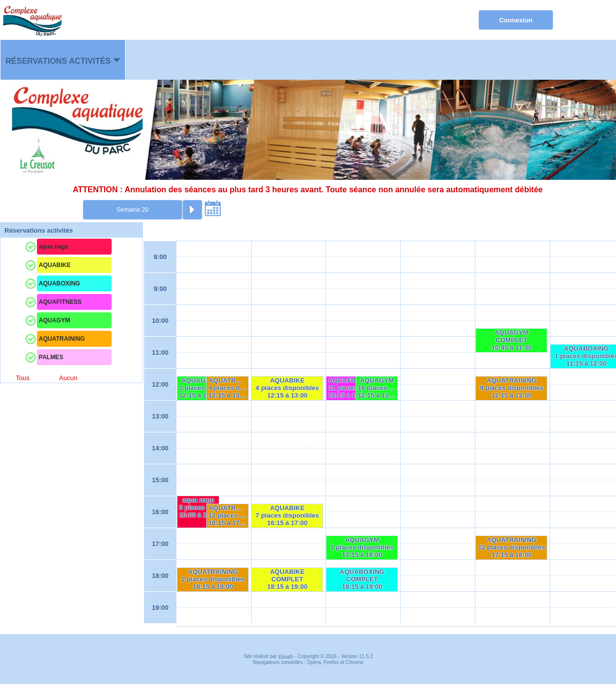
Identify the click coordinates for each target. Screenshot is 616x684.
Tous (23, 378)
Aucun (69, 378)
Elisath (286, 657)
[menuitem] (63, 60)
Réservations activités (58, 61)
